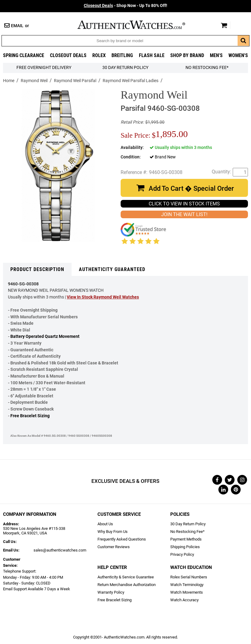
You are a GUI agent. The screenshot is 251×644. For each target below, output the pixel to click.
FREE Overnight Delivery (44, 68)
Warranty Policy (111, 592)
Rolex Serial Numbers (189, 577)
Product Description (37, 269)
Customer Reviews (114, 547)
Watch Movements (187, 592)
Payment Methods (186, 539)
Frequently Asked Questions (122, 539)
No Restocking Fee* (207, 68)
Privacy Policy (182, 554)
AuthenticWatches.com (138, 25)
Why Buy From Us (113, 532)
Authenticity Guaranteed (112, 269)
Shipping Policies (185, 547)
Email (17, 26)
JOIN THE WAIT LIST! (184, 214)
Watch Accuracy (184, 600)
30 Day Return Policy (188, 524)
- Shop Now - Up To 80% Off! (125, 6)
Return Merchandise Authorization (127, 585)
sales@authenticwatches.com (60, 550)
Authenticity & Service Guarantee (126, 577)
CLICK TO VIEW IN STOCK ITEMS (184, 204)
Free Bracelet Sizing (30, 416)
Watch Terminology (187, 585)
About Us (105, 524)
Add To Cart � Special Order (191, 188)
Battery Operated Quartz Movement (45, 336)
